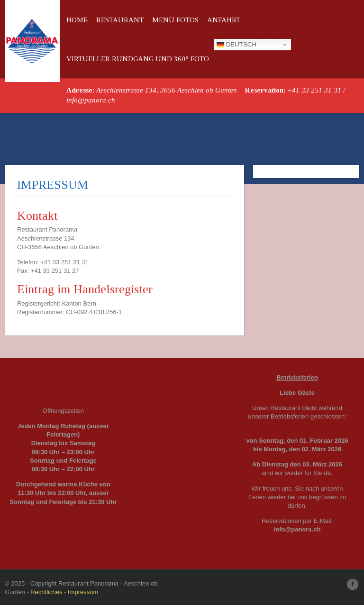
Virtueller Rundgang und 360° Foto (138, 59)
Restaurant (120, 20)
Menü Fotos (175, 20)
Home (77, 20)
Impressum (83, 592)
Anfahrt (224, 20)
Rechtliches (46, 592)
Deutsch (237, 45)
